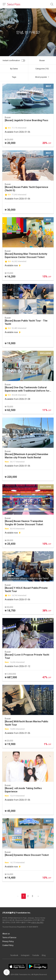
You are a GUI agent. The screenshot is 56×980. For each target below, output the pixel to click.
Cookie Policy (8, 945)
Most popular (41, 77)
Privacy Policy (8, 941)
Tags (14, 77)
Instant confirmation (11, 60)
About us (6, 934)
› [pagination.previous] (38, 896)
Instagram (25, 955)
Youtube (36, 955)
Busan (42, 60)
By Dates (14, 69)
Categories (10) (42, 69)
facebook (14, 955)
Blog (44, 955)
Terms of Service (9, 938)
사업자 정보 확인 (37, 922)
